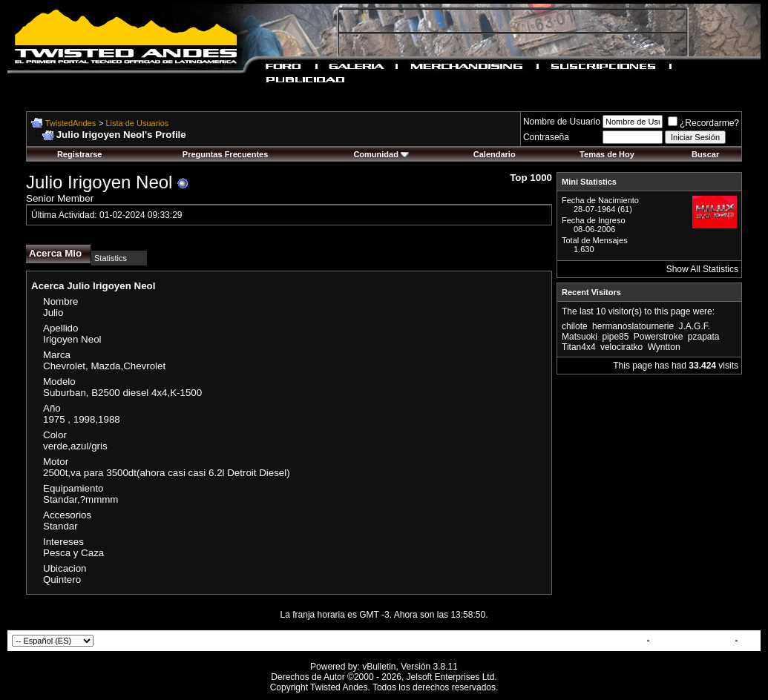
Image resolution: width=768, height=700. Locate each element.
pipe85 (615, 337)
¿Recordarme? (703, 123)
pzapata (704, 337)
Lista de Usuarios (137, 123)
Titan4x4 (579, 347)
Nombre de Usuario (562, 122)
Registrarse (80, 154)
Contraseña (546, 137)
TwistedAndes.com (692, 641)
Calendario (495, 154)
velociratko (621, 347)
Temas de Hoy (607, 154)
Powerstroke (659, 337)
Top (748, 641)
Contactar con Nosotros (593, 641)
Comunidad (381, 154)
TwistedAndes (70, 123)
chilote (575, 326)
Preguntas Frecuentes (226, 154)
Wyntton (664, 347)
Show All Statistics (702, 269)
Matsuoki (580, 337)
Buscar (705, 154)
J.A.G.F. (694, 326)
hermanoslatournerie (633, 326)
